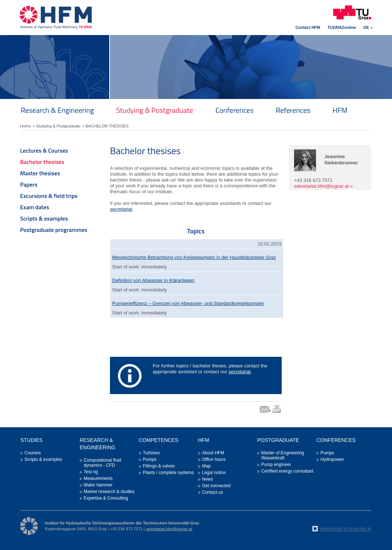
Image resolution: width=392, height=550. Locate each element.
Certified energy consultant (287, 471)
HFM (340, 110)
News (208, 479)
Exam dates (35, 207)
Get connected (216, 486)
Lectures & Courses (44, 150)
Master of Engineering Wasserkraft (283, 455)
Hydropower (332, 459)
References (293, 110)
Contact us (212, 492)
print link (277, 412)
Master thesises (40, 173)
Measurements (98, 478)
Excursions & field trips (49, 196)
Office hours (214, 459)
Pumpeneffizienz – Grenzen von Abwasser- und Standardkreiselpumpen (188, 303)
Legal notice (214, 473)
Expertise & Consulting (106, 498)
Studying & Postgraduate (155, 110)
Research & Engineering (57, 110)
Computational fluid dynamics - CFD (102, 463)
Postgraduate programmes (54, 230)
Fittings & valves (159, 466)
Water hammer (98, 485)
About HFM (213, 453)
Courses (33, 453)
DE (366, 27)
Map (206, 466)
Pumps (150, 459)
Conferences (235, 110)
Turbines (151, 453)
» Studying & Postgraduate (56, 126)
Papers (29, 184)
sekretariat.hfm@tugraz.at (321, 186)
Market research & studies (109, 492)
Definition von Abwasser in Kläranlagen (153, 280)
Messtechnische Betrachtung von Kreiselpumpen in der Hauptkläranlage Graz (194, 257)
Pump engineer (276, 465)
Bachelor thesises (42, 162)
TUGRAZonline (342, 27)
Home (25, 126)
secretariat (121, 209)
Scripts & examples (44, 218)
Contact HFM (308, 27)
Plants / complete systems (168, 473)
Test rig (91, 472)
